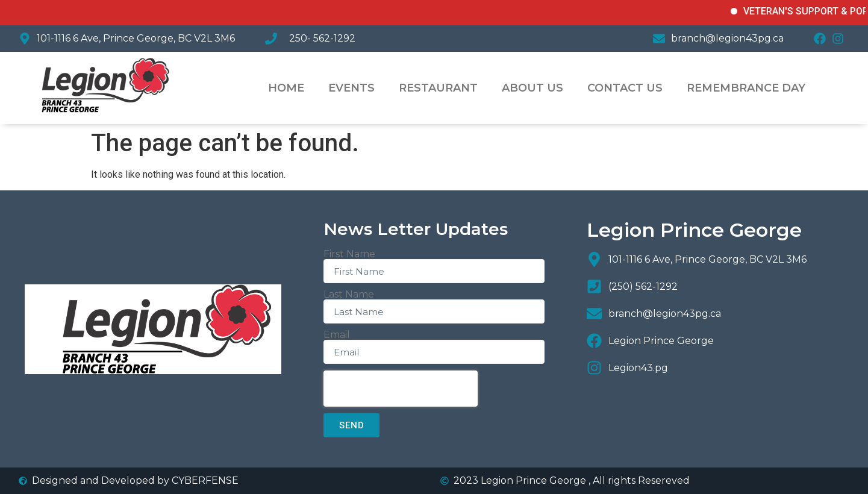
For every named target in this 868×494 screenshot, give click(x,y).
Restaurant (438, 88)
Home (286, 88)
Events (351, 88)
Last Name (349, 295)
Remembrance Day (746, 88)
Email (337, 335)
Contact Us (625, 88)
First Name (349, 254)
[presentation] (401, 389)
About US (532, 88)
